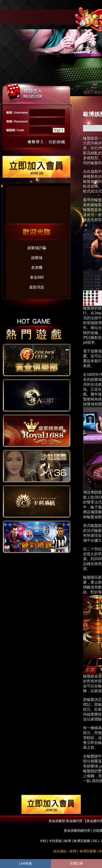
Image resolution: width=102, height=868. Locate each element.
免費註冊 (76, 863)
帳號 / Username (17, 113)
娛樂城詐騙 (37, 248)
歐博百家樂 (82, 841)
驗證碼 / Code (15, 130)
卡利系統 (55, 841)
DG (95, 841)
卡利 (43, 841)
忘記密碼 (55, 142)
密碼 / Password (17, 122)
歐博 (68, 841)
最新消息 (37, 287)
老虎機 (37, 268)
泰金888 (37, 277)
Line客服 (25, 863)
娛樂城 (37, 258)
